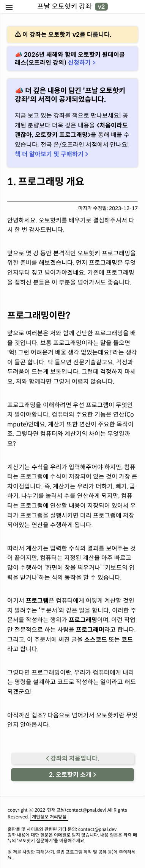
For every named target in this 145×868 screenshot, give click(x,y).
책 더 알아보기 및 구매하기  (51, 154)
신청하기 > (82, 63)
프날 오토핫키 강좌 (72, 6)
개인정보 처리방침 (49, 817)
